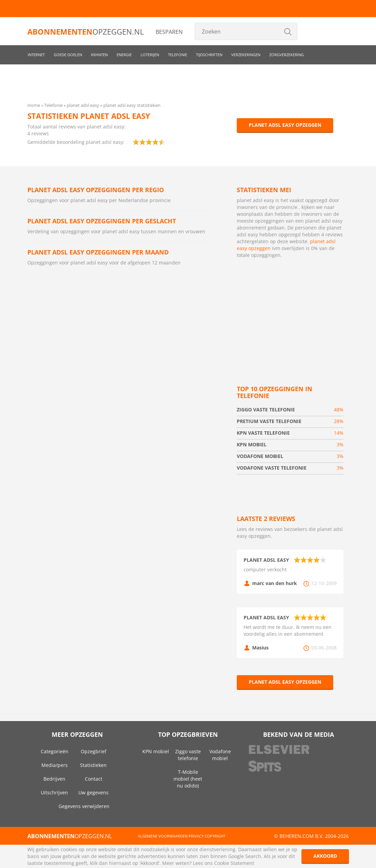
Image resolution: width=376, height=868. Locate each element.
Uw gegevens (93, 792)
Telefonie (178, 55)
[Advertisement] (290, 319)
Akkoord (325, 856)
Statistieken (93, 765)
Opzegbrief (94, 751)
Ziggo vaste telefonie (188, 755)
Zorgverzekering (287, 55)
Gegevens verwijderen (84, 806)
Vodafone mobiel (220, 755)
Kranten (99, 55)
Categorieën (55, 751)
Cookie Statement (234, 863)
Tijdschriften (209, 55)
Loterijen (150, 55)
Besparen (169, 32)
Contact (94, 779)
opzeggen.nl (86, 32)
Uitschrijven (54, 792)
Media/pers (55, 765)
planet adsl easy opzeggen (285, 125)
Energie (124, 55)
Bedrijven (54, 779)
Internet (36, 55)
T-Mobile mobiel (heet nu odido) (188, 779)
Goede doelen (68, 55)
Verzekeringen (246, 55)
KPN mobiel (156, 751)
